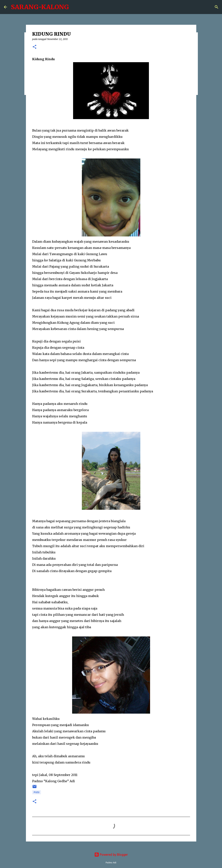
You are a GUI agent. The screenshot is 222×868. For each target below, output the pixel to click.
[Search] (217, 7)
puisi (37, 792)
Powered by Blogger (111, 855)
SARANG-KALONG (40, 7)
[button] (34, 47)
